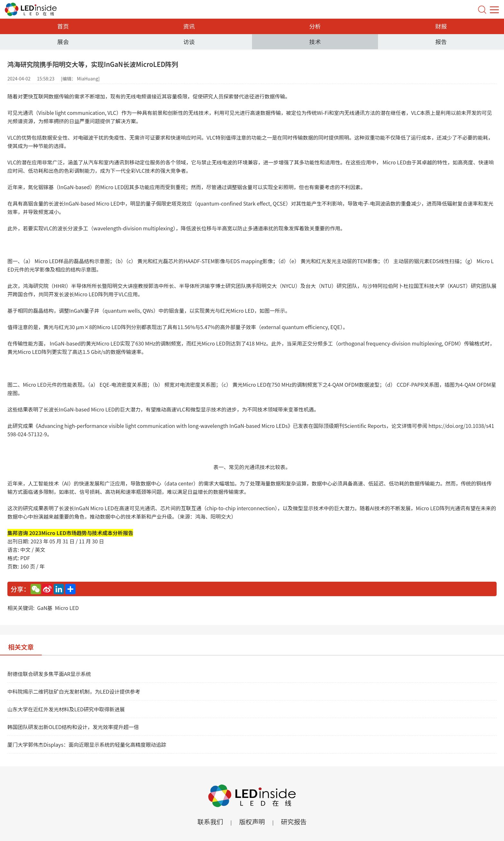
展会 (63, 42)
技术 (315, 42)
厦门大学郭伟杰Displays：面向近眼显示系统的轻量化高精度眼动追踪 (87, 744)
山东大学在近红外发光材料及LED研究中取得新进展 (66, 709)
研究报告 (294, 822)
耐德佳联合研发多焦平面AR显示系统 (49, 674)
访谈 (189, 42)
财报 (441, 26)
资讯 (189, 26)
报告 (441, 42)
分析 (315, 26)
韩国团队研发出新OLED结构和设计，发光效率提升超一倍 (73, 727)
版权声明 (252, 822)
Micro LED (67, 608)
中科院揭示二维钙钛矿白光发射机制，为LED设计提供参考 (74, 691)
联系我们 (210, 822)
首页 (63, 26)
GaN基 (45, 608)
